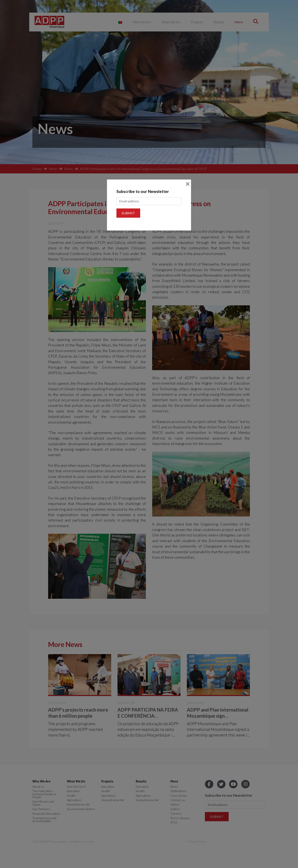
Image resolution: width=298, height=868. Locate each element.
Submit (128, 213)
